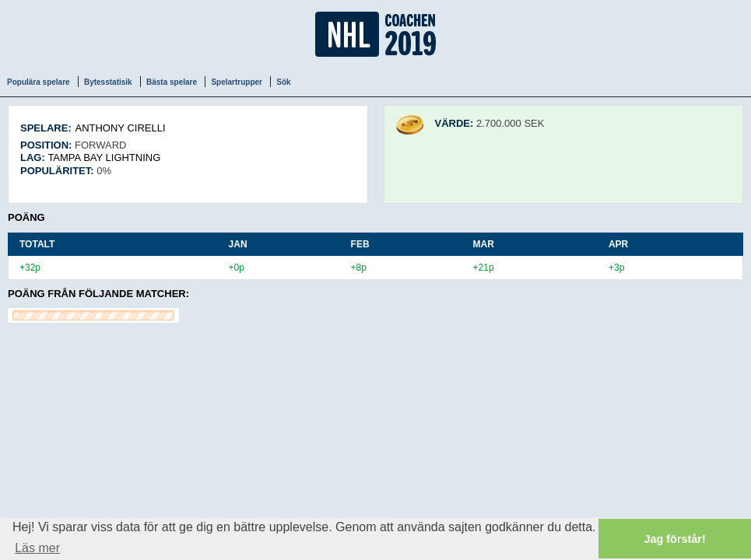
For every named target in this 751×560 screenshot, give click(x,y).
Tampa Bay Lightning (104, 157)
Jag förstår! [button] (675, 539)
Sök (283, 82)
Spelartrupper (237, 82)
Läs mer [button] (37, 548)
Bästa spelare (172, 82)
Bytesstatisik (108, 82)
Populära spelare (39, 82)
